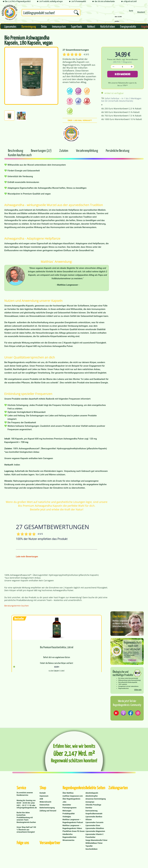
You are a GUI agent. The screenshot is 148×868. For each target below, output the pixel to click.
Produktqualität (69, 814)
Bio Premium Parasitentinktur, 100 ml (57, 647)
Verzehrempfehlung (87, 150)
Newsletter (67, 805)
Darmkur (89, 808)
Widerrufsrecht (45, 802)
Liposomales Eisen (93, 825)
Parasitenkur (90, 837)
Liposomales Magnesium (95, 831)
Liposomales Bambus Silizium (94, 818)
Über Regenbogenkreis (71, 799)
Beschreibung (16, 150)
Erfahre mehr (118, 632)
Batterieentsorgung (47, 808)
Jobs (64, 802)
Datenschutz (45, 805)
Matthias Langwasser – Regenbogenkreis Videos (72, 827)
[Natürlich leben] (108, 26)
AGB (41, 799)
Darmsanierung (91, 811)
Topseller (89, 846)
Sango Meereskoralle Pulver (96, 840)
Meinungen (67, 811)
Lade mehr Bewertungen (27, 557)
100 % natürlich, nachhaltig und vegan (50, 2)
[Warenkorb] (141, 13)
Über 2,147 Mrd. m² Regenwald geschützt (17, 2)
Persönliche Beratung (118, 150)
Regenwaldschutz (69, 837)
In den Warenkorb (122, 74)
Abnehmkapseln (92, 793)
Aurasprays (90, 802)
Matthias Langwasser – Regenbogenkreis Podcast (73, 821)
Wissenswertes (69, 840)
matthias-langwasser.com (73, 796)
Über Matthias (68, 793)
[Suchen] (76, 13)
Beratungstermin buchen (17, 606)
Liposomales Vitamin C (94, 834)
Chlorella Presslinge (93, 805)
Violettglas (67, 817)
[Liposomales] (10, 26)
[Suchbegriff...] (51, 13)
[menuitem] (51, 13)
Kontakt (43, 793)
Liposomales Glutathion (95, 828)
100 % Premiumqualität (78, 2)
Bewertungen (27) (41, 150)
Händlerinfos (68, 834)
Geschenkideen (91, 849)
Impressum (44, 796)
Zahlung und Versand (48, 811)
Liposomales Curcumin (94, 822)
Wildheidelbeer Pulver (94, 843)
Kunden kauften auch (20, 155)
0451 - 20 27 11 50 (24, 805)
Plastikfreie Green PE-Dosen (74, 831)
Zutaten (64, 150)
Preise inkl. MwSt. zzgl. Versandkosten (122, 59)
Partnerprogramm (70, 808)
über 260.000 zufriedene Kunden (104, 2)
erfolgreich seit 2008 (129, 2)
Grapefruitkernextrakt (94, 814)
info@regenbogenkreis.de (27, 808)
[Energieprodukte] (128, 26)
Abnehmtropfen (91, 796)
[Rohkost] (91, 26)
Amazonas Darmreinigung (96, 799)
